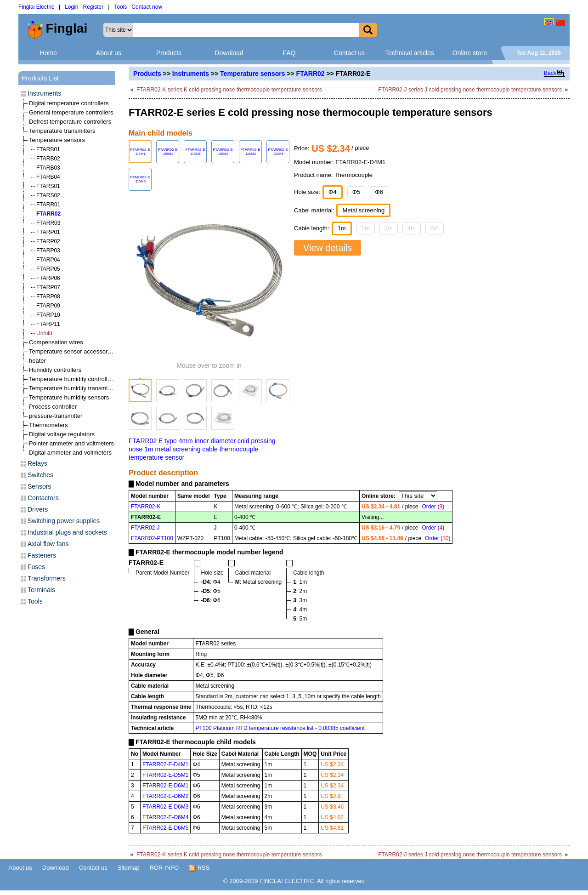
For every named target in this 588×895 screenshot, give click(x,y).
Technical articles (410, 53)
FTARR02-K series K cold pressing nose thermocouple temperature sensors (229, 90)
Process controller (53, 407)
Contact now (147, 7)
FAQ (289, 53)
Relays (37, 463)
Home (48, 53)
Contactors (43, 498)
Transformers (47, 578)
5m (435, 228)
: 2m (300, 591)
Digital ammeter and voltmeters (70, 453)
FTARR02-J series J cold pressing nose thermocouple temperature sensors (470, 90)
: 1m (300, 582)
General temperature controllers (71, 112)
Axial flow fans (48, 544)
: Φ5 (210, 591)
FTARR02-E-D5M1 (165, 775)
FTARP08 (48, 296)
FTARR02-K (146, 507)
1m (342, 228)
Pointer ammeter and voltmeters (71, 443)
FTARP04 (48, 260)
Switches (40, 475)
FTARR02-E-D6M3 (165, 807)
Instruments (191, 74)
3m (389, 228)
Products (169, 53)
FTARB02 (48, 159)
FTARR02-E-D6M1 (165, 786)
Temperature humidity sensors (69, 397)
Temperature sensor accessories (72, 351)
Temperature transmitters (62, 131)
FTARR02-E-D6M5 (165, 828)
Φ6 (379, 192)
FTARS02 (48, 195)
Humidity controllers (55, 370)
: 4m (300, 610)
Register (93, 7)
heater (37, 361)
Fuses (36, 567)
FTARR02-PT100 (152, 538)
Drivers (38, 509)
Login (71, 7)
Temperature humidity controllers (72, 379)
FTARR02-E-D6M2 (165, 796)
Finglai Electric (36, 7)
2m (366, 228)
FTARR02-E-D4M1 (165, 764)
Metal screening (363, 210)
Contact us (349, 53)
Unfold (44, 333)
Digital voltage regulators (62, 434)
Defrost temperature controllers (70, 122)
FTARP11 (48, 324)
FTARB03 (48, 168)
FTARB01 (48, 149)
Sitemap (129, 868)
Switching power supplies (64, 521)
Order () (433, 507)
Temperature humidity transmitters (74, 388)
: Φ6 (210, 600)
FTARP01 (48, 232)
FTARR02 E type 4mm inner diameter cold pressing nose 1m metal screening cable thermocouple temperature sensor (202, 449)
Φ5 (356, 192)
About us (109, 53)
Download (229, 53)
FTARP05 (48, 269)
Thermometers (48, 425)
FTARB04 (48, 177)
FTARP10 (48, 315)
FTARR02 (311, 74)
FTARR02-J (145, 528)
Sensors (39, 486)
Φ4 (333, 192)
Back (550, 73)
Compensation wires (56, 342)
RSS (199, 868)
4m (412, 228)
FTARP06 (48, 278)
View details (328, 248)
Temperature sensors (252, 74)
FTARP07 (48, 287)
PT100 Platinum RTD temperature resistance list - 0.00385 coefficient (280, 728)
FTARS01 (48, 186)
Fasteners (42, 555)
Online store (470, 53)
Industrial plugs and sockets (67, 532)
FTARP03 (48, 251)
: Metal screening (258, 582)
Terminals (41, 590)
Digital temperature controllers (69, 103)
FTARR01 (48, 205)
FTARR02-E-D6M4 (165, 817)
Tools (120, 7)
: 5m (300, 619)
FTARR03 (48, 223)
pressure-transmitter (56, 416)
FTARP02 (48, 241)
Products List (40, 78)
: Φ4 (210, 582)
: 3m (300, 600)
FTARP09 (48, 306)
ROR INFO (164, 868)
